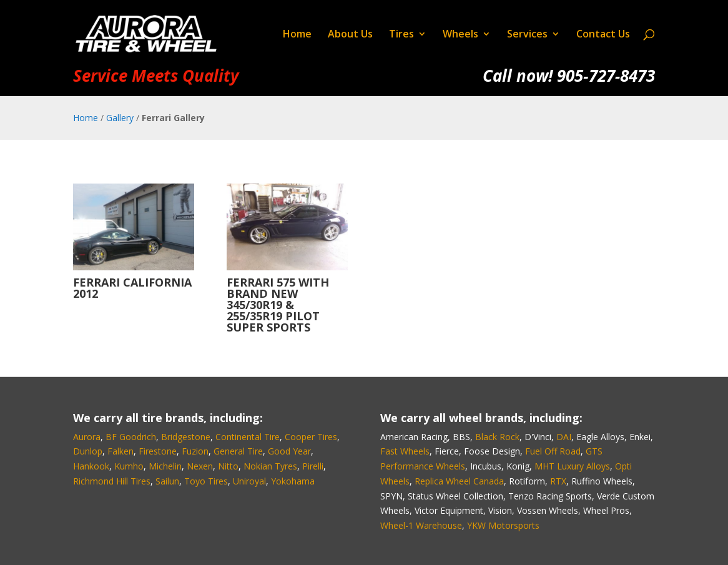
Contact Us (603, 35)
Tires (401, 35)
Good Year (289, 451)
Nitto (228, 466)
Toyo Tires (206, 481)
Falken (121, 451)
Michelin (165, 466)
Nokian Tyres (270, 466)
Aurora (87, 437)
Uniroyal (249, 481)
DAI (564, 437)
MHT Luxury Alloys (572, 466)
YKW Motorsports (503, 525)
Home (297, 35)
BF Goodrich (131, 437)
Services (527, 35)
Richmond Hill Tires (112, 481)
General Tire (238, 451)
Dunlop (88, 451)
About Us (350, 35)
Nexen (200, 466)
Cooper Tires (311, 437)
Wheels (460, 35)
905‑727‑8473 (606, 76)
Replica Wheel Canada (459, 481)
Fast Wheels (405, 451)
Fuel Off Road (553, 451)
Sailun (167, 481)
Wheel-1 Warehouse (421, 525)
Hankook (91, 466)
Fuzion (195, 451)
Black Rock (497, 437)
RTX (558, 481)
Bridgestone (186, 437)
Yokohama (293, 481)
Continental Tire (248, 437)
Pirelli (313, 466)
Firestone (158, 451)
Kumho (129, 466)
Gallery (120, 118)
